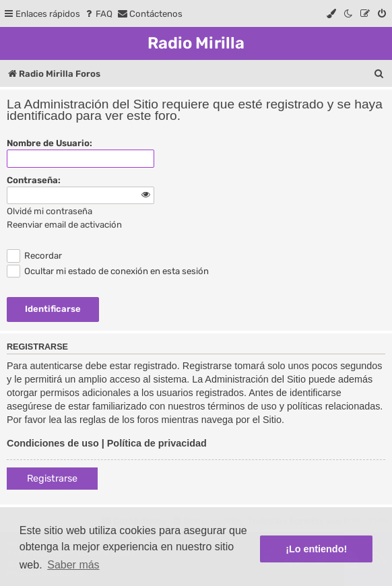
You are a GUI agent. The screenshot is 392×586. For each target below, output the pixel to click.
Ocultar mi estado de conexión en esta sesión (108, 271)
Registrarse (52, 479)
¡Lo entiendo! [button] (316, 549)
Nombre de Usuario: (50, 143)
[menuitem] (98, 14)
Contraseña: (34, 180)
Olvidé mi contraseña (50, 211)
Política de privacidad (157, 443)
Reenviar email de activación (64, 225)
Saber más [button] (73, 565)
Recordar (34, 256)
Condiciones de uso (53, 443)
